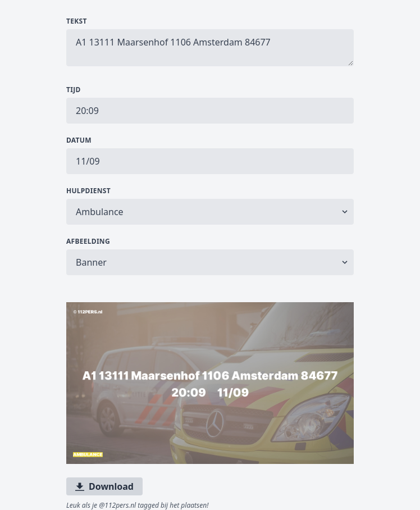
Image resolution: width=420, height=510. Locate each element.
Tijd (74, 90)
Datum (79, 140)
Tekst (77, 21)
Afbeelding (88, 242)
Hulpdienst (88, 191)
